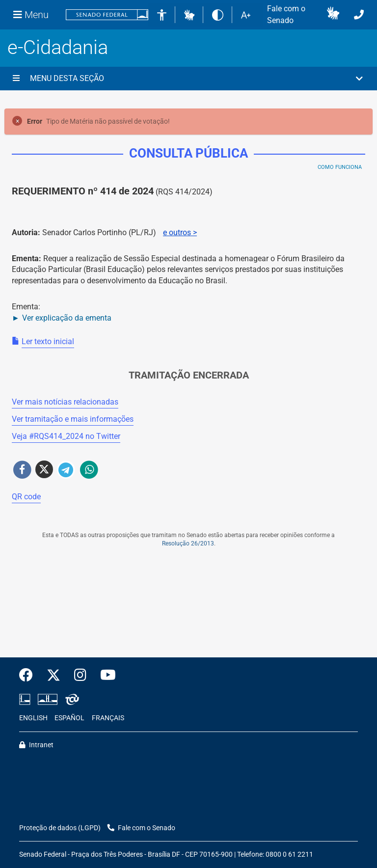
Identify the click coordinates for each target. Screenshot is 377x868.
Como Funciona (340, 167)
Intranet (36, 745)
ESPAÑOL (69, 718)
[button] (189, 14)
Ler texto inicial (48, 341)
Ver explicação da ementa (67, 318)
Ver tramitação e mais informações (73, 419)
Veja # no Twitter (66, 436)
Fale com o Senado (286, 14)
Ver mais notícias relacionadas (65, 402)
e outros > (180, 232)
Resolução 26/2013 (188, 543)
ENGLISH (33, 718)
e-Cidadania (58, 47)
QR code (26, 497)
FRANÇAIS (108, 718)
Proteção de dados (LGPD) (60, 828)
